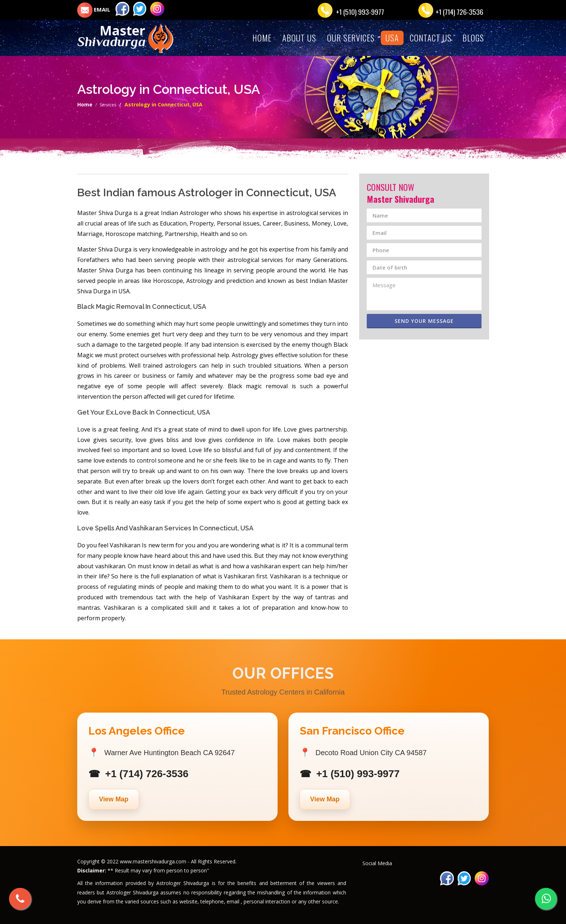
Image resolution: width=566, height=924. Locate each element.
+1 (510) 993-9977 (360, 12)
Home (85, 104)
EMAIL (94, 9)
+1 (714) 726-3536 (460, 12)
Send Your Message (432, 321)
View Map (114, 799)
